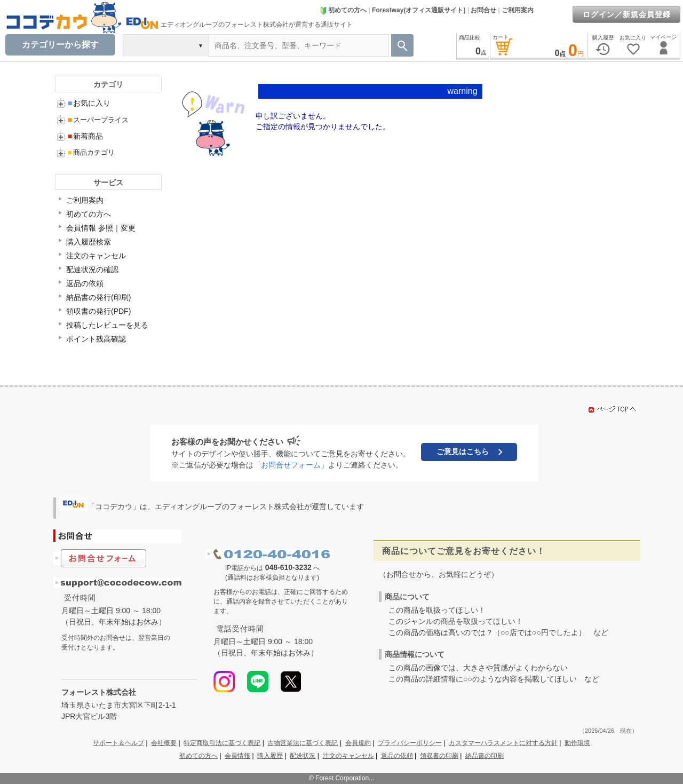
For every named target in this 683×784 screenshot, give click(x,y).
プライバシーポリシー (410, 743)
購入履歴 (270, 756)
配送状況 (303, 756)
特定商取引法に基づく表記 (222, 743)
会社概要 (164, 743)
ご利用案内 (518, 10)
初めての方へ (343, 10)
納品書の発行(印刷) (98, 297)
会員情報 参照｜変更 (101, 228)
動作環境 (577, 743)
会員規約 (358, 743)
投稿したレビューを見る (107, 325)
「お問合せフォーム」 (291, 465)
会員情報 (237, 756)
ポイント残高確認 (96, 339)
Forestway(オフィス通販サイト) (419, 10)
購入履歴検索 (89, 242)
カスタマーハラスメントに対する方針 (503, 743)
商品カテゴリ (91, 152)
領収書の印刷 (439, 756)
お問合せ (483, 10)
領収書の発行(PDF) (98, 311)
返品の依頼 (85, 283)
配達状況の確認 (92, 270)
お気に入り (89, 103)
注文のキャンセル (96, 256)
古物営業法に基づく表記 (303, 743)
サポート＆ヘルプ (118, 743)
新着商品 (85, 136)
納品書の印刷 (485, 756)
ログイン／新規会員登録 (627, 14)
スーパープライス (98, 120)
